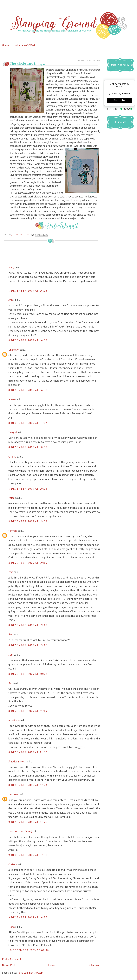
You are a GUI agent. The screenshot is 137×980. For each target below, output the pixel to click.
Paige (11, 498)
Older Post (94, 965)
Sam (11, 655)
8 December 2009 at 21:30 (28, 752)
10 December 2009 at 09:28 (29, 950)
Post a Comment (12, 959)
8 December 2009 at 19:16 (28, 625)
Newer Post (9, 965)
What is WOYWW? (25, 45)
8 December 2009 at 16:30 (28, 390)
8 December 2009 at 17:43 (28, 423)
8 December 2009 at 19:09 (28, 521)
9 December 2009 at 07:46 (28, 822)
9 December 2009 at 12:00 (28, 855)
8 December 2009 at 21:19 (28, 711)
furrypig (13, 531)
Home (5, 45)
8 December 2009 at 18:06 (28, 447)
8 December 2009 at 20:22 (28, 674)
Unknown (14, 350)
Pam (11, 572)
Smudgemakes (17, 761)
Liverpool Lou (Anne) (20, 831)
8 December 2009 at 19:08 (28, 489)
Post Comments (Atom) (31, 973)
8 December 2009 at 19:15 (28, 563)
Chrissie (13, 864)
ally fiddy (13, 720)
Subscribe (120, 100)
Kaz (10, 683)
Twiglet (13, 432)
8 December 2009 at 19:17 (28, 645)
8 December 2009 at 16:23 (28, 291)
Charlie (12, 457)
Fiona (12, 927)
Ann (11, 300)
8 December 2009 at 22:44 (28, 785)
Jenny (11, 267)
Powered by (120, 109)
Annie (12, 399)
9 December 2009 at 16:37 (28, 917)
